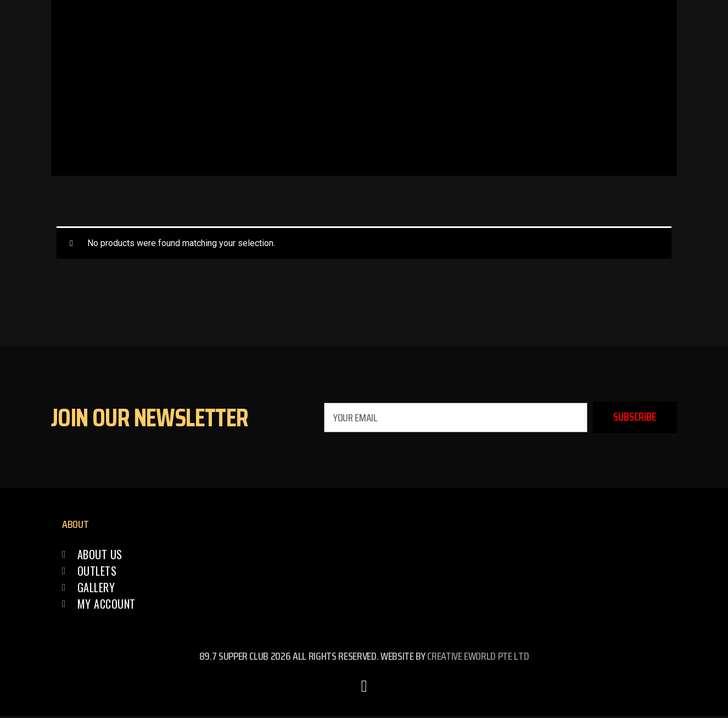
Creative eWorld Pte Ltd (478, 658)
